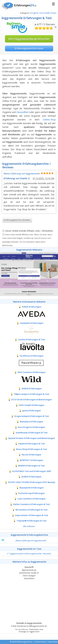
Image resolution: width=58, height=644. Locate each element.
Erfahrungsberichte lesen (29, 48)
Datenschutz (41, 642)
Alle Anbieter (29, 526)
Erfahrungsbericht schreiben (17, 220)
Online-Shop (49, 119)
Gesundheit (23, 112)
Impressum (53, 642)
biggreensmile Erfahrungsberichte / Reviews (30, 554)
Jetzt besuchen (29, 39)
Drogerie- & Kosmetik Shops (43, 13)
